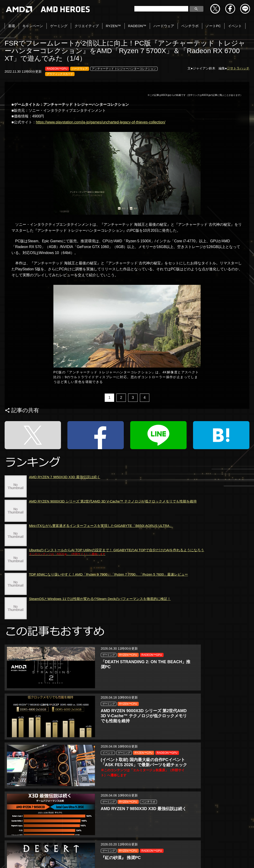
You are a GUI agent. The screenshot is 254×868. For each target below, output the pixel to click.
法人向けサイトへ (174, 859)
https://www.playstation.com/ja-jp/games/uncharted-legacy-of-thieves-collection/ (101, 122)
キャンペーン (33, 26)
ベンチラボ (190, 26)
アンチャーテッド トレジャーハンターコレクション (124, 69)
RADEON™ (137, 26)
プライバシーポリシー (73, 859)
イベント (235, 26)
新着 (12, 26)
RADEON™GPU (57, 69)
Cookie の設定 (207, 859)
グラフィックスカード (60, 74)
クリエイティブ (87, 26)
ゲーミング (59, 26)
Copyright (41, 859)
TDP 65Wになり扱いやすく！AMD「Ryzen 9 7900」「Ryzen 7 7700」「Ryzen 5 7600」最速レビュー (108, 611)
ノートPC (213, 26)
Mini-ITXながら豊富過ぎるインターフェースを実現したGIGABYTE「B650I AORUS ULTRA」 (101, 562)
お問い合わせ (14, 859)
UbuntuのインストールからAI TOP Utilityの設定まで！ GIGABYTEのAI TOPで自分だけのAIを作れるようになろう (117, 589)
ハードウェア (164, 26)
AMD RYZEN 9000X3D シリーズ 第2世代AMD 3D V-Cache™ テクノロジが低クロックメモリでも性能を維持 (113, 538)
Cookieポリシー (111, 859)
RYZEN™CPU (54, 663)
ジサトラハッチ (238, 68)
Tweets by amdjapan (17, 832)
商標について (142, 859)
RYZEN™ (113, 26)
